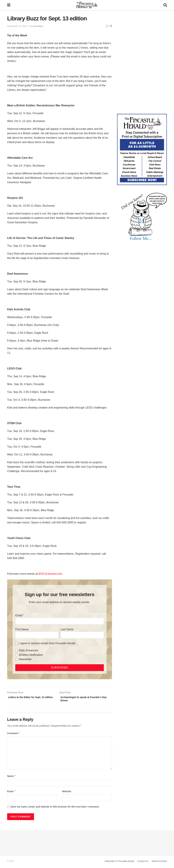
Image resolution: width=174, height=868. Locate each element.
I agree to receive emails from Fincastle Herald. (47, 643)
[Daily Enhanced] (16, 651)
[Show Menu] (9, 5)
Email (19, 615)
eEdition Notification (31, 655)
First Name (22, 629)
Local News (37, 26)
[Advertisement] (142, 37)
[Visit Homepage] (87, 5)
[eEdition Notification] (16, 655)
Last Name (67, 629)
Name (12, 778)
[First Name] (37, 635)
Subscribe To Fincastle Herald (119, 863)
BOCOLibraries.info (50, 574)
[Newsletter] (16, 659)
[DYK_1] (142, 216)
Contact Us (143, 863)
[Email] (60, 621)
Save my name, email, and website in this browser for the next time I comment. (55, 808)
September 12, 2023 (17, 26)
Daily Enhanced (28, 650)
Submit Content (159, 863)
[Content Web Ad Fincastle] (142, 149)
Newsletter (25, 659)
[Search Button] (165, 5)
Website (67, 793)
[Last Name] (82, 635)
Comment (14, 735)
